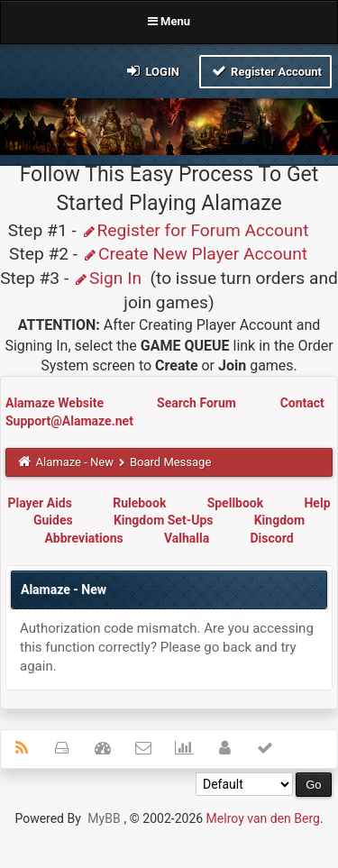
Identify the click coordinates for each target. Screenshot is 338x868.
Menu (169, 21)
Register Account (265, 71)
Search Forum (198, 403)
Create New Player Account (195, 254)
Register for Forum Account (195, 230)
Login (152, 71)
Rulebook (139, 503)
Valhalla (187, 538)
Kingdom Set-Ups (164, 520)
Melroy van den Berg (263, 818)
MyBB (104, 818)
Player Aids (39, 503)
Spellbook (236, 503)
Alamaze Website (56, 403)
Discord (271, 538)
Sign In (107, 278)
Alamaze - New (75, 462)
